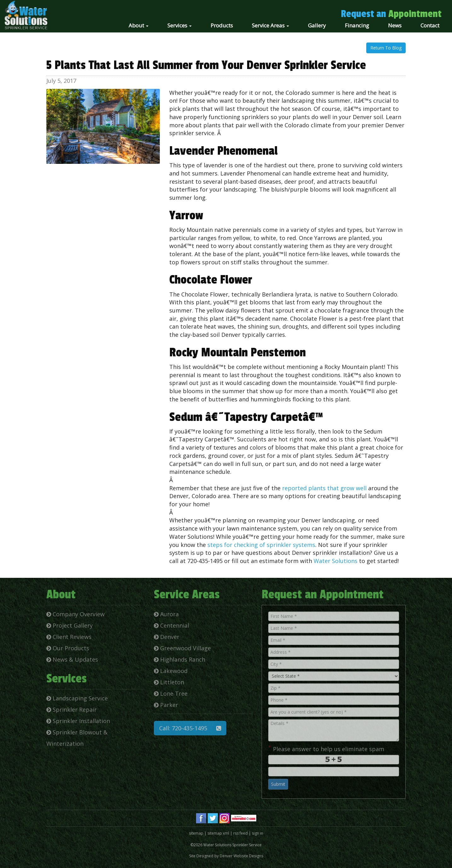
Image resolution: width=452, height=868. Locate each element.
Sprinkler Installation (78, 721)
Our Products (68, 648)
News (395, 25)
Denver (167, 637)
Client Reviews (69, 637)
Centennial (171, 625)
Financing (357, 25)
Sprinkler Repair (72, 710)
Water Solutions (336, 561)
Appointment (415, 14)
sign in (258, 833)
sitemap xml (218, 833)
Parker (166, 705)
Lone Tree (171, 693)
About (139, 25)
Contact (430, 25)
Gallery (317, 25)
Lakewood (171, 671)
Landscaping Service (77, 698)
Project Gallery (70, 625)
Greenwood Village (182, 648)
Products (222, 25)
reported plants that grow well (324, 488)
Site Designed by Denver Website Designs (226, 856)
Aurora (166, 614)
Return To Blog (386, 48)
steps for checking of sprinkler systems (261, 545)
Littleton (169, 682)
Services (180, 25)
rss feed (240, 833)
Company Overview (75, 614)
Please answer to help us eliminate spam (326, 748)
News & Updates (72, 659)
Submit (278, 784)
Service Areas (270, 25)
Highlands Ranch (180, 659)
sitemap (196, 833)
